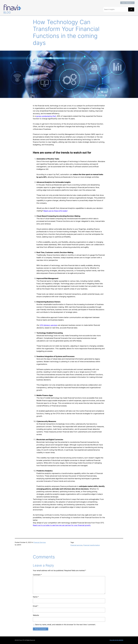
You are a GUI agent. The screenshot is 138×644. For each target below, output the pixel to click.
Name (36, 597)
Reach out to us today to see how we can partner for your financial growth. (62, 525)
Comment (37, 575)
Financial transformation (92, 545)
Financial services (76, 545)
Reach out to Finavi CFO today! (55, 211)
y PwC (54, 116)
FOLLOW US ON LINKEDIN (116, 640)
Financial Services (40, 542)
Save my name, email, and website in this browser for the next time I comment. (65, 625)
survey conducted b (44, 116)
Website (36, 615)
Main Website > (127, 3)
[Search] (131, 9)
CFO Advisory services (48, 325)
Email (36, 606)
